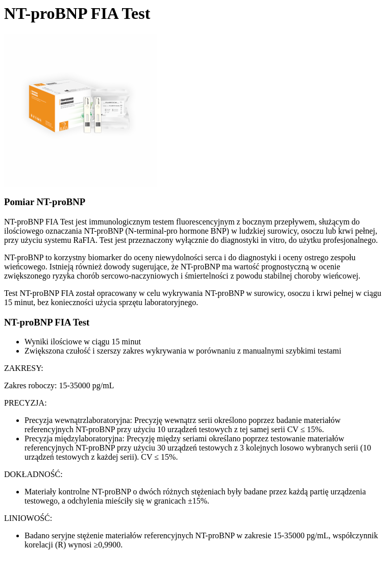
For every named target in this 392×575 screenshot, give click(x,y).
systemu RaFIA (70, 240)
